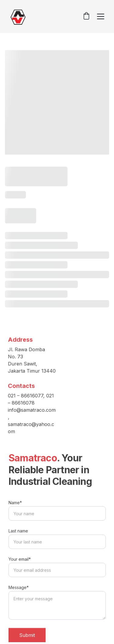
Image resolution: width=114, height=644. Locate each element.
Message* (19, 587)
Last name (19, 532)
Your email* (20, 559)
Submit (28, 633)
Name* (16, 504)
